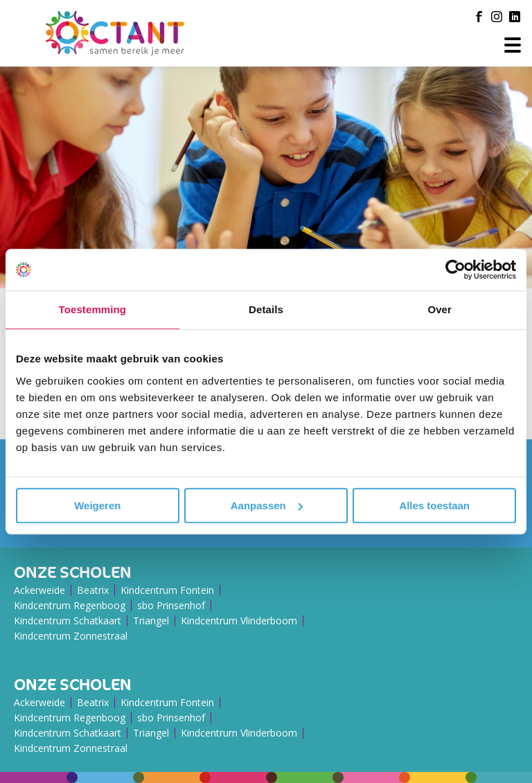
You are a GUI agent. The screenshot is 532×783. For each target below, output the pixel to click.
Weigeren (97, 505)
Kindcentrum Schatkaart (68, 621)
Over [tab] (440, 309)
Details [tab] (266, 309)
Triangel (151, 621)
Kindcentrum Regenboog (70, 605)
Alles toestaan (434, 505)
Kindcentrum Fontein (167, 590)
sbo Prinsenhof (171, 605)
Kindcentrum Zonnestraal (71, 636)
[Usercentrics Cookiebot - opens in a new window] (455, 270)
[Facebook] (479, 17)
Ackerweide (39, 590)
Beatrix (93, 590)
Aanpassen (267, 505)
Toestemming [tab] (93, 309)
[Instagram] (497, 17)
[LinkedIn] (515, 17)
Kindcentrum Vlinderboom (239, 621)
